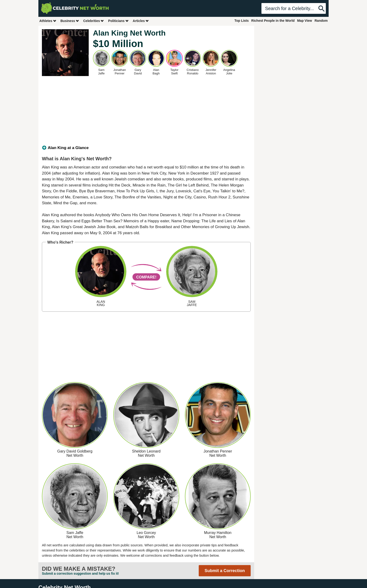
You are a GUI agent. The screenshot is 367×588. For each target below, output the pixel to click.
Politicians (118, 21)
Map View (305, 21)
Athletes (48, 21)
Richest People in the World (273, 21)
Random (321, 21)
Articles (141, 21)
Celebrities (94, 21)
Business (70, 21)
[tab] (146, 148)
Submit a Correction (225, 571)
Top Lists (241, 21)
